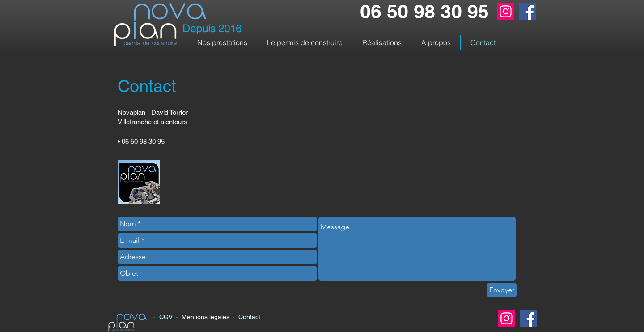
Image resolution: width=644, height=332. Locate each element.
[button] (222, 43)
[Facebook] (527, 11)
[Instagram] (506, 11)
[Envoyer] (502, 290)
